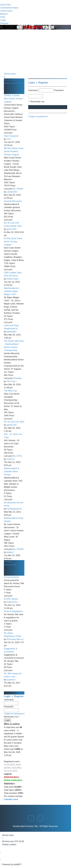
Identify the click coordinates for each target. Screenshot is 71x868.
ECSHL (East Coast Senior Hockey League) (13, 242)
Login (7, 696)
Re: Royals (18, 189)
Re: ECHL (17, 456)
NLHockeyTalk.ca (15, 639)
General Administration (10, 563)
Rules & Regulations (13, 611)
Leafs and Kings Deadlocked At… (12, 327)
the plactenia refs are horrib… (14, 504)
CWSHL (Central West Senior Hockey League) (13, 99)
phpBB (17, 864)
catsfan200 (12, 192)
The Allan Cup (10, 391)
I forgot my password (14, 714)
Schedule (17, 378)
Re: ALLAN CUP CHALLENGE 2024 (13, 224)
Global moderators (13, 780)
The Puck (11, 381)
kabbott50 (11, 332)
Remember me (12, 717)
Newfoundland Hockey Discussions (13, 82)
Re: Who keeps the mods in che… (13, 675)
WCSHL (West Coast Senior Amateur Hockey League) (14, 151)
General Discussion (13, 201)
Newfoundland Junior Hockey (14, 520)
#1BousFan (12, 602)
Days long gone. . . (13, 136)
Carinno (10, 459)
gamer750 (11, 229)
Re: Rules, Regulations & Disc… (14, 635)
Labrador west (11, 799)
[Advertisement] (35, 49)
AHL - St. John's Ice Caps (13, 436)
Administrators (11, 777)
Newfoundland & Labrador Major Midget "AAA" (11, 291)
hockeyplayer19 (14, 509)
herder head (12, 279)
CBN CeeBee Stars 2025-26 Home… (13, 274)
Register (19, 696)
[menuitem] (9, 8)
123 (8, 139)
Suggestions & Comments (11, 650)
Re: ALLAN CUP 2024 (14, 422)
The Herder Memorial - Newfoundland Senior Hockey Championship (14, 346)
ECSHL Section (11, 599)
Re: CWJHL (18, 549)
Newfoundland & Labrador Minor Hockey (11, 471)
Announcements (11, 577)
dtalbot (10, 552)
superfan (11, 680)
